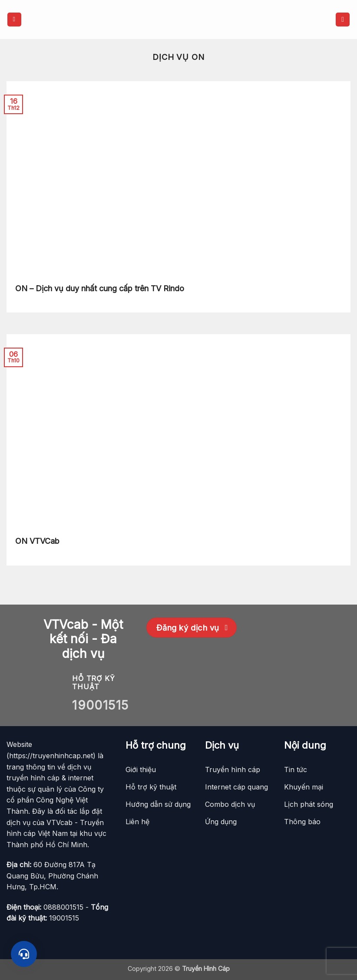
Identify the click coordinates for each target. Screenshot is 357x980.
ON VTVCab (37, 541)
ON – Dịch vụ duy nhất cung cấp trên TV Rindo (100, 288)
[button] (14, 20)
